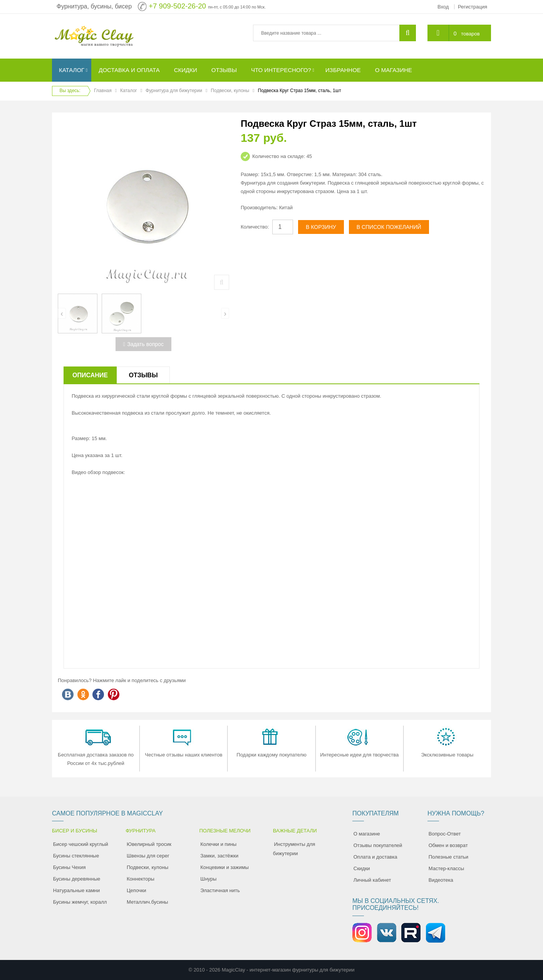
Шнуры (208, 879)
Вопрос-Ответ (445, 834)
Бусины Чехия (70, 867)
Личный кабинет (372, 880)
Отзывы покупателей (378, 845)
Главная (103, 91)
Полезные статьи (448, 857)
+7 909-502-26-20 (177, 6)
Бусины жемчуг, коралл (80, 902)
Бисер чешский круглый (81, 844)
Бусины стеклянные (76, 856)
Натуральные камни (77, 890)
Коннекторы (141, 879)
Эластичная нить (220, 890)
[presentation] (62, 313)
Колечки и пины (218, 844)
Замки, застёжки (219, 856)
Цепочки (137, 890)
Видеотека (441, 880)
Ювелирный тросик (149, 844)
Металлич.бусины (147, 902)
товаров (470, 34)
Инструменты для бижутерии (294, 849)
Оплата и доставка (375, 857)
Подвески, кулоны (230, 91)
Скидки (362, 868)
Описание (90, 375)
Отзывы (143, 375)
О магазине (367, 834)
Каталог (129, 91)
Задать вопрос (143, 344)
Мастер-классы (446, 868)
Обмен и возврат (448, 845)
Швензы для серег (148, 856)
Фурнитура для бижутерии (174, 91)
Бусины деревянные (77, 879)
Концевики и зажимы (225, 867)
